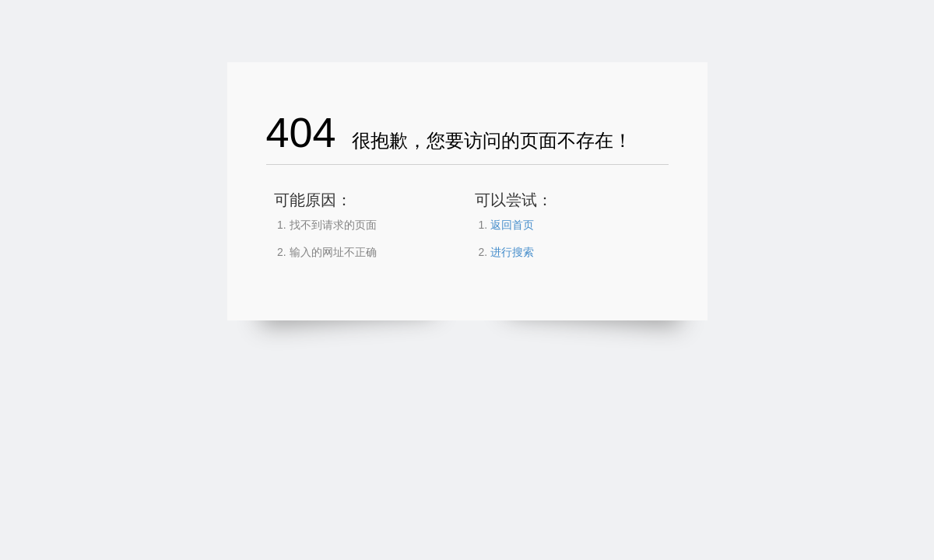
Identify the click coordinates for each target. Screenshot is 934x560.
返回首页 (512, 225)
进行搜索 (512, 252)
